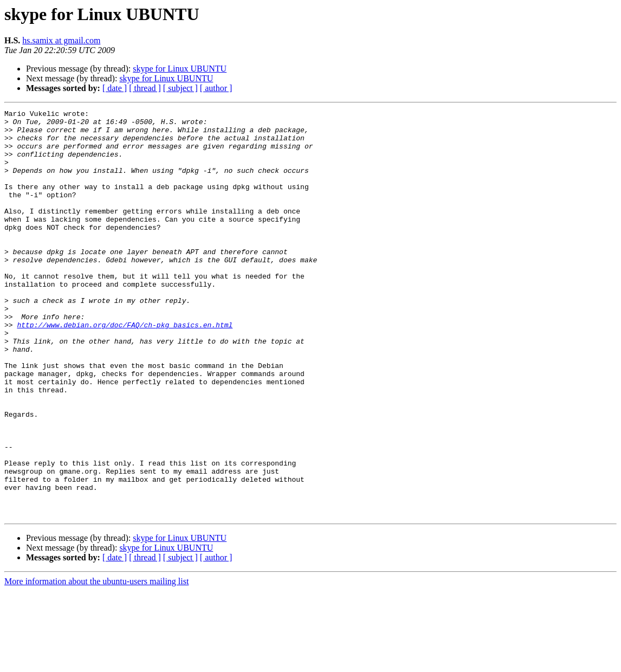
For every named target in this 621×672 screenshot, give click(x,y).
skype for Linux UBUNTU (180, 69)
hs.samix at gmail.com (61, 40)
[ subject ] (180, 88)
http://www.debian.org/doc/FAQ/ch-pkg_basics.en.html (125, 369)
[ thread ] (145, 88)
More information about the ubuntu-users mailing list (96, 663)
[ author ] (216, 88)
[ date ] (115, 88)
